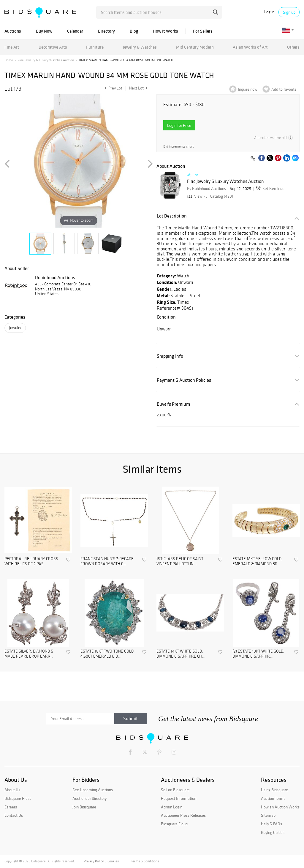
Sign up (289, 12)
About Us (12, 790)
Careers (11, 807)
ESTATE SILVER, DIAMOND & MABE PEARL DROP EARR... (29, 654)
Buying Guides (273, 832)
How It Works (166, 31)
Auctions (13, 31)
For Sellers (203, 31)
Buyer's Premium (173, 404)
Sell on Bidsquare (175, 790)
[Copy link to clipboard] (253, 159)
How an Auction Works (280, 807)
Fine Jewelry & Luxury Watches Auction (46, 60)
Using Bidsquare (274, 790)
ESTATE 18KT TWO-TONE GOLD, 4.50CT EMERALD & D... (107, 654)
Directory (106, 31)
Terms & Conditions (145, 861)
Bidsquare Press (18, 798)
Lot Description (172, 216)
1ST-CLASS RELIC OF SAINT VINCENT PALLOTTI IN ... (180, 561)
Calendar (75, 31)
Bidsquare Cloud (174, 824)
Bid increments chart (178, 147)
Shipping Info (170, 356)
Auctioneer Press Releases (183, 815)
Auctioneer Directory (90, 798)
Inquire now (248, 89)
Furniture (95, 47)
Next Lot (138, 88)
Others (293, 47)
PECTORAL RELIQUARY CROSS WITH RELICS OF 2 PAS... (31, 561)
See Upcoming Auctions (93, 790)
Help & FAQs (271, 824)
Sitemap (268, 815)
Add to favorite (284, 89)
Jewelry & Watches (140, 47)
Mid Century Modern (195, 47)
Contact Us (14, 815)
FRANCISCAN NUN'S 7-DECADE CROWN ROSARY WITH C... (107, 561)
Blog (134, 31)
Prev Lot (113, 88)
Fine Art (12, 47)
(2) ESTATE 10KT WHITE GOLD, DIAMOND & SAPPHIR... (258, 654)
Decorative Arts (53, 47)
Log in (269, 12)
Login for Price (179, 125)
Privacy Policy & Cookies (101, 861)
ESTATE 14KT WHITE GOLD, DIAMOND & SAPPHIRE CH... (180, 654)
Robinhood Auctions (55, 277)
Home (9, 60)
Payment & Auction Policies (184, 380)
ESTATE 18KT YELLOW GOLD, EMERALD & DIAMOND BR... (257, 561)
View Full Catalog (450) (210, 196)
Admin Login (172, 807)
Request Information (179, 798)
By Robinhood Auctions (206, 189)
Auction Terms (273, 798)
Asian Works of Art (250, 47)
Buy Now (44, 31)
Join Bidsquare (84, 807)
